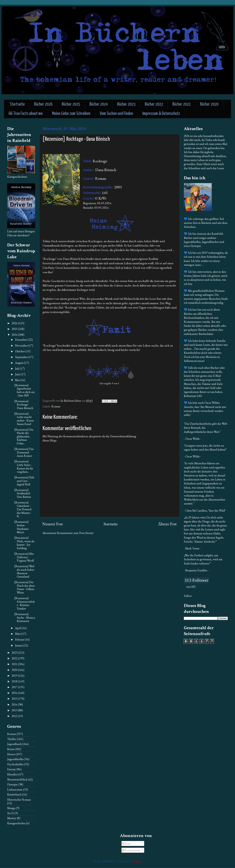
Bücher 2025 (71, 104)
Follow (188, 596)
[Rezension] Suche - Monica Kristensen (25, 617)
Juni (18, 374)
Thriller (12, 739)
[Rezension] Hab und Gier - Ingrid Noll (24, 481)
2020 (15, 670)
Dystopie (12, 784)
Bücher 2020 (209, 104)
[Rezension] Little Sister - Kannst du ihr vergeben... (24, 467)
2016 (15, 693)
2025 (15, 329)
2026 (15, 323)
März (18, 634)
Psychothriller (15, 764)
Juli (17, 368)
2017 (15, 687)
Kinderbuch (14, 794)
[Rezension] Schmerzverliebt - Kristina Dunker (25, 603)
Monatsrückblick (17, 779)
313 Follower (196, 580)
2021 (15, 664)
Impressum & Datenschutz (161, 114)
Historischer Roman (19, 800)
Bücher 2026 (43, 104)
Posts (126, 843)
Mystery (12, 818)
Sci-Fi (11, 813)
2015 (15, 699)
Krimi (11, 749)
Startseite (17, 104)
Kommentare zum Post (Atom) (75, 533)
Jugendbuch (14, 744)
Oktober (20, 351)
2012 (15, 716)
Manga (11, 808)
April (18, 628)
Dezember (21, 340)
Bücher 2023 (126, 104)
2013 (15, 710)
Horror (11, 754)
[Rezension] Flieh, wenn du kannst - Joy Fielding (24, 543)
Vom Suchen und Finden (116, 114)
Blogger (137, 861)
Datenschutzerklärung (123, 436)
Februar (20, 639)
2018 (15, 681)
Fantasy (12, 769)
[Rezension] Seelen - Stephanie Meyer (22, 527)
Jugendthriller (16, 759)
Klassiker (12, 774)
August (20, 363)
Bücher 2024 (99, 104)
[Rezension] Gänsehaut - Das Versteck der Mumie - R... (23, 509)
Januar (19, 645)
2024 (15, 335)
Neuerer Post (53, 524)
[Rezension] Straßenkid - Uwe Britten (23, 493)
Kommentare (131, 850)
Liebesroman (15, 789)
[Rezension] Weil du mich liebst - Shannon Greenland (25, 571)
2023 (15, 653)
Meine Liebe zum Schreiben (71, 114)
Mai (18, 380)
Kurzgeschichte (16, 823)
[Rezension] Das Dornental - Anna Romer (24, 452)
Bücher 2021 (182, 104)
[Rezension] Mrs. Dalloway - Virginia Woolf (24, 557)
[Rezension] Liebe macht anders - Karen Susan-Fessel (24, 419)
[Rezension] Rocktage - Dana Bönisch (24, 405)
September (22, 357)
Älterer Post (167, 524)
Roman (56, 406)
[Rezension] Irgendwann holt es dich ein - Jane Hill (25, 390)
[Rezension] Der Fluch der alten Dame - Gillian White (25, 587)
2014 (15, 704)
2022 (15, 658)
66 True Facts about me (26, 114)
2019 (15, 676)
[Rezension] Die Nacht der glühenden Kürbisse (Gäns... (24, 436)
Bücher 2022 (154, 104)
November (22, 345)
